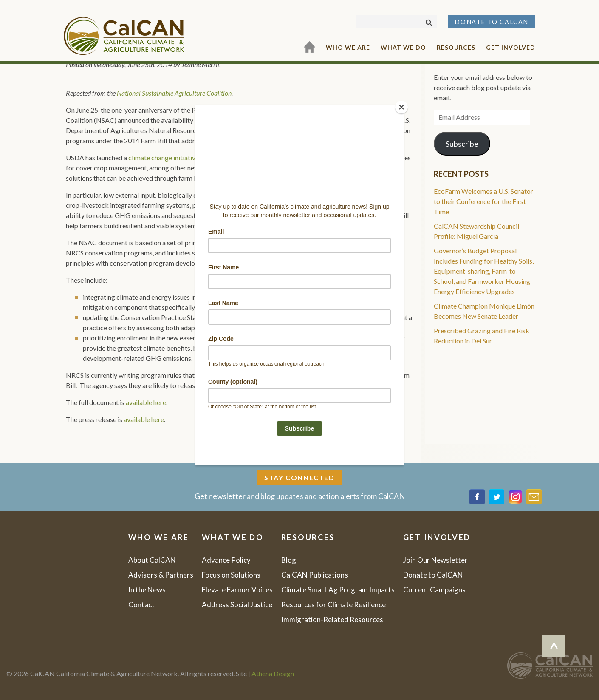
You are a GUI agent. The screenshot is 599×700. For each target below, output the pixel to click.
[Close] (401, 107)
